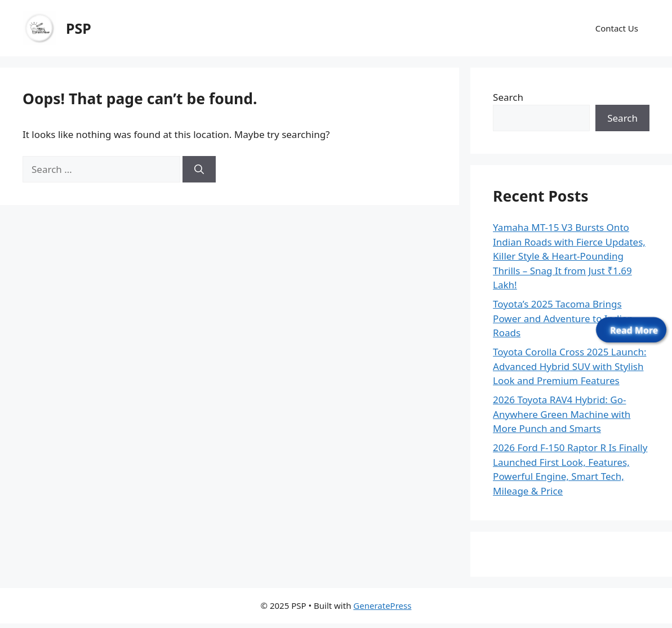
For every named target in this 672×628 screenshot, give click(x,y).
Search (508, 97)
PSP (79, 28)
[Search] (199, 170)
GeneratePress (382, 605)
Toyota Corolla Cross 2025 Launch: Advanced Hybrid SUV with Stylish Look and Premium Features (569, 366)
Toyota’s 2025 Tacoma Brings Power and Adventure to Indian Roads (563, 318)
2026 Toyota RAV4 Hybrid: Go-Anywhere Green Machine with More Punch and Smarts (562, 414)
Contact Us (617, 28)
